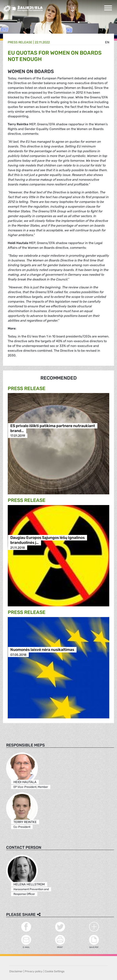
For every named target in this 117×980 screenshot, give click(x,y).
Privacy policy (34, 971)
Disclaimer (16, 971)
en (107, 42)
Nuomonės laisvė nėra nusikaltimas (42, 650)
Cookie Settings (55, 971)
